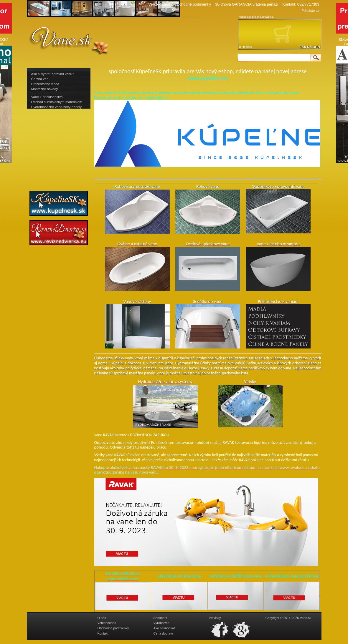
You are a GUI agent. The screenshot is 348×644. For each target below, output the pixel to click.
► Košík (246, 47)
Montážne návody (45, 89)
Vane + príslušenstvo (47, 97)
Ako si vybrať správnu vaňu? (53, 74)
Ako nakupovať (164, 628)
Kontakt (103, 633)
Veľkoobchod (159, 4)
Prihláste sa (310, 11)
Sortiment (160, 618)
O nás (102, 618)
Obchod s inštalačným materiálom (57, 102)
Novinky (215, 618)
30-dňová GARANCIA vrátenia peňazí (247, 4)
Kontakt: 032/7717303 (301, 4)
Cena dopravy (164, 633)
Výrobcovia (161, 623)
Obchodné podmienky (193, 4)
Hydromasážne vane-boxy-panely (57, 107)
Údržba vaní (40, 79)
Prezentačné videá (45, 84)
